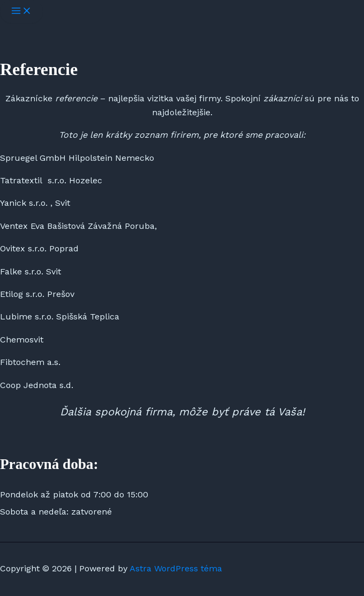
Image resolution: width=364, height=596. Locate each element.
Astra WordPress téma (176, 568)
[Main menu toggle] (21, 12)
